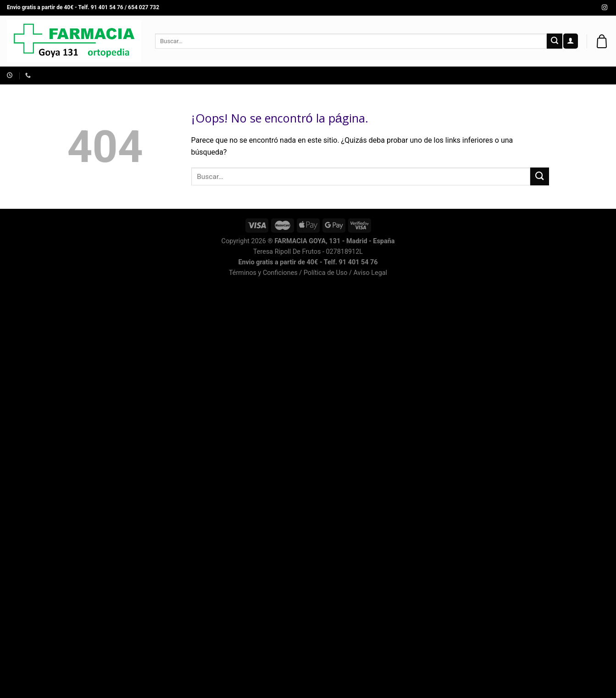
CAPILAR (536, 75)
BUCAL (412, 75)
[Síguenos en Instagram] (605, 8)
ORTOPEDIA (262, 75)
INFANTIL (216, 75)
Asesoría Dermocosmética (111, 75)
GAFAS (336, 75)
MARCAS (496, 75)
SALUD (303, 75)
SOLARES (374, 75)
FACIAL (178, 75)
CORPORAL (452, 75)
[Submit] (555, 41)
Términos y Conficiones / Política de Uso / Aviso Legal (308, 273)
